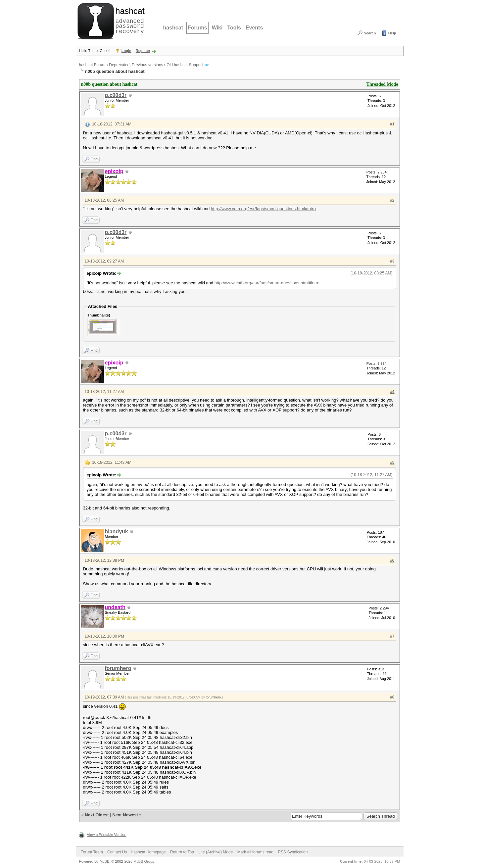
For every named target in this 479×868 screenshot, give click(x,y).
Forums (197, 28)
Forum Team (92, 852)
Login (126, 51)
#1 (392, 124)
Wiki (217, 28)
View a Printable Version (107, 835)
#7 (392, 636)
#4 (392, 392)
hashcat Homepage (149, 852)
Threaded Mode (382, 84)
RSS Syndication (293, 852)
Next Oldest (97, 815)
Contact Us (117, 852)
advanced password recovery (129, 20)
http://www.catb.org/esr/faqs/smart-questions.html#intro (263, 209)
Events (254, 28)
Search (370, 33)
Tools (234, 28)
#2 (392, 200)
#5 (392, 462)
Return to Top (182, 852)
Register (143, 51)
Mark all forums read (255, 852)
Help (392, 33)
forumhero (118, 668)
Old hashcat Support (185, 65)
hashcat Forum (92, 65)
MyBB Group (144, 861)
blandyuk (117, 531)
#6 (392, 560)
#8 (392, 697)
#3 (392, 261)
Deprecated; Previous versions (136, 65)
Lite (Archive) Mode (216, 852)
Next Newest (125, 815)
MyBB (104, 861)
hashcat (173, 28)
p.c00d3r (116, 95)
